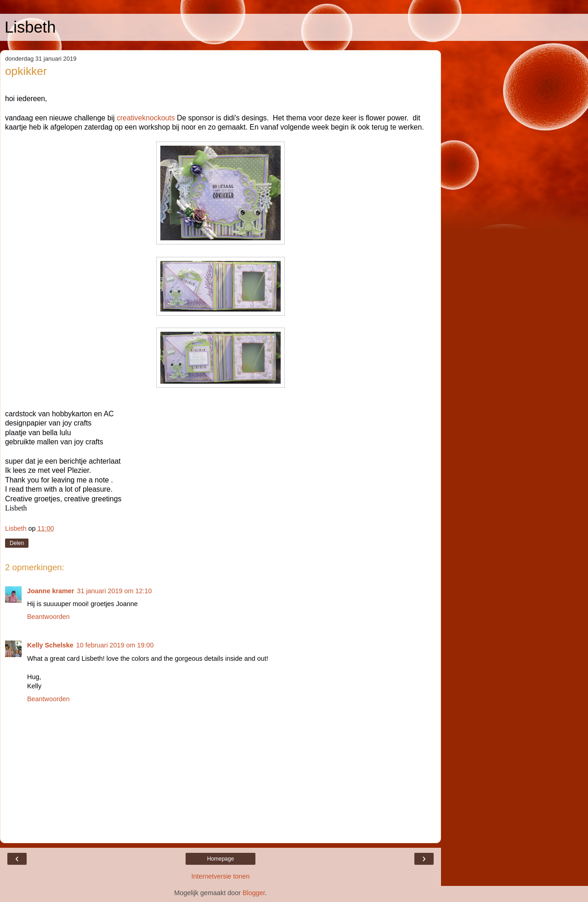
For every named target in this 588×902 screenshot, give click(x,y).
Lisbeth (30, 27)
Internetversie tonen (220, 876)
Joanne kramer (51, 591)
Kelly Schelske (50, 645)
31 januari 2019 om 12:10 (114, 591)
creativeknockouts (146, 118)
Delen (17, 543)
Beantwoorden (48, 617)
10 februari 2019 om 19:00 (115, 645)
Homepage (221, 859)
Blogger (254, 893)
